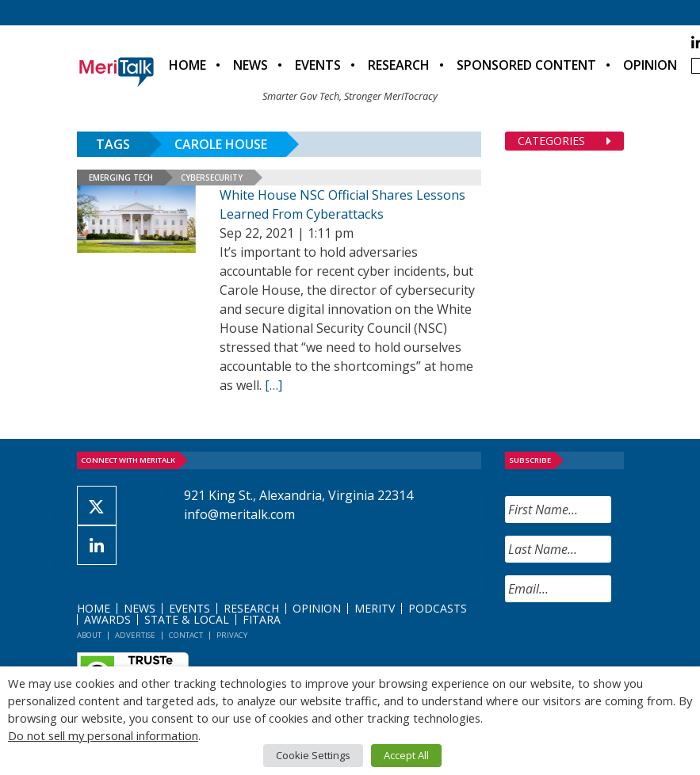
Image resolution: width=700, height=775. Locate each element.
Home (187, 65)
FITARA (262, 619)
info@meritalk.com (239, 514)
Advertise (135, 635)
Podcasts (438, 608)
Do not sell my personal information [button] (103, 735)
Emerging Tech (121, 178)
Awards (107, 619)
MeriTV (375, 608)
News (251, 65)
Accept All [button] (406, 755)
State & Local (187, 619)
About (89, 635)
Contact (186, 635)
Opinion (650, 65)
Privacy (232, 635)
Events (318, 65)
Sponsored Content (526, 65)
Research (399, 65)
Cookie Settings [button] (313, 755)
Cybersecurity (212, 178)
